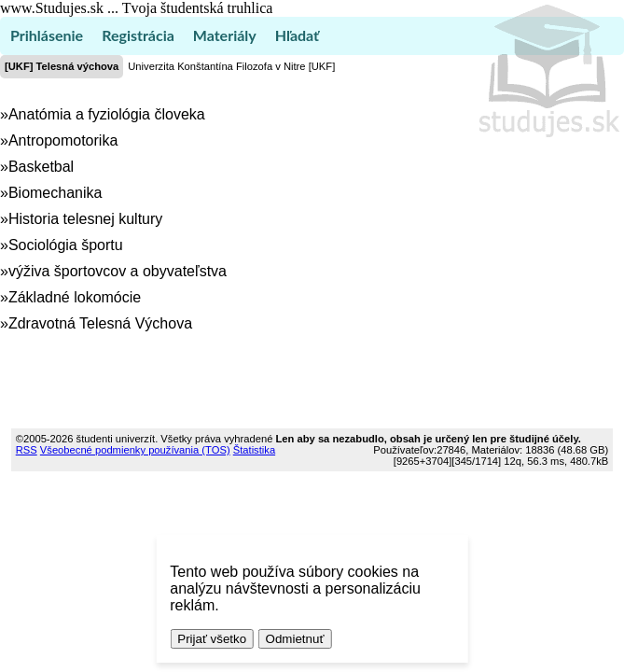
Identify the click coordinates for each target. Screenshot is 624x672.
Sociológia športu (66, 245)
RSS (27, 450)
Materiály (225, 35)
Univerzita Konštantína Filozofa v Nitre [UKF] (231, 66)
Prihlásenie (47, 35)
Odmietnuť (295, 639)
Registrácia (138, 35)
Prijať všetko (212, 639)
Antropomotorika (63, 140)
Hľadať (297, 35)
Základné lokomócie (75, 297)
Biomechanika (55, 193)
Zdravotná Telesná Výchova (100, 323)
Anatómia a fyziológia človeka (107, 114)
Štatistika (254, 450)
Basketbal (41, 167)
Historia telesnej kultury (85, 219)
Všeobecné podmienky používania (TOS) (135, 450)
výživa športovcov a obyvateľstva (118, 271)
